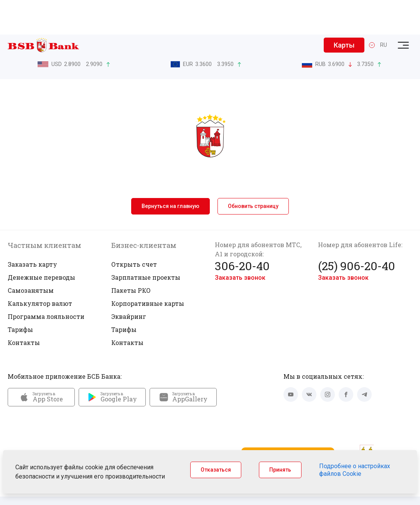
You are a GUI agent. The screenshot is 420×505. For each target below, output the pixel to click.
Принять (280, 470)
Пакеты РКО (131, 256)
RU (384, 10)
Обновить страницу (253, 172)
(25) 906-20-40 (357, 231)
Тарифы (20, 295)
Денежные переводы (41, 243)
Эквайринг (129, 282)
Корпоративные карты (148, 269)
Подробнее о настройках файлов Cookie (355, 470)
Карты (344, 11)
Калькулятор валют (40, 269)
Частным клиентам (44, 211)
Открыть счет (134, 230)
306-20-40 (242, 231)
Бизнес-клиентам (144, 211)
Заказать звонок (240, 243)
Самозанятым (31, 256)
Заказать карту (32, 230)
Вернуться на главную (170, 172)
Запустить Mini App (288, 420)
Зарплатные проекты (146, 243)
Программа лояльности (46, 282)
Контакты (24, 308)
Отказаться (216, 470)
